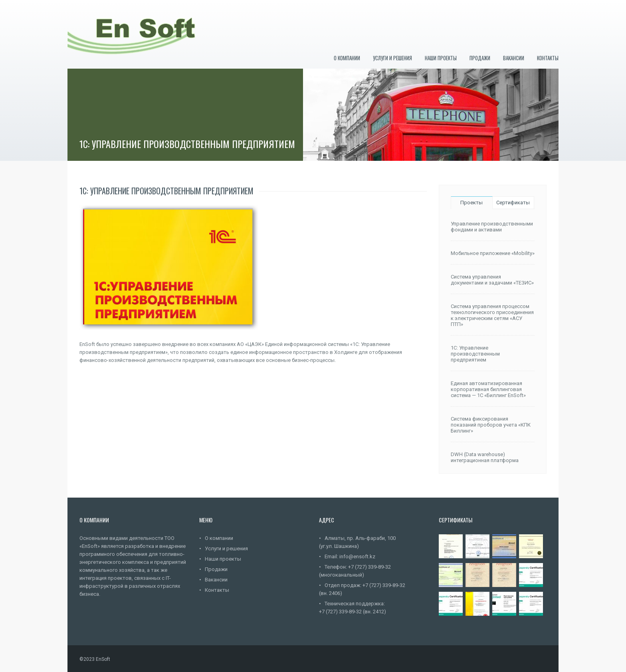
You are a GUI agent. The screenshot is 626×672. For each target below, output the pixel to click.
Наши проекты (441, 58)
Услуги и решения (392, 58)
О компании (347, 58)
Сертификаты (513, 203)
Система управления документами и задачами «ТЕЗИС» (492, 280)
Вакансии (514, 58)
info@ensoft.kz (357, 556)
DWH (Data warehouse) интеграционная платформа (485, 457)
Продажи (480, 58)
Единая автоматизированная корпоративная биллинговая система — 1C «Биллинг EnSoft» (488, 389)
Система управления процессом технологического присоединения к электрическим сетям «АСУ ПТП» (492, 315)
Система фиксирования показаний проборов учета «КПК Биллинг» (491, 425)
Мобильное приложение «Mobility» (493, 253)
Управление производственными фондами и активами (492, 227)
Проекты (471, 203)
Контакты (548, 58)
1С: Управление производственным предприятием (475, 354)
